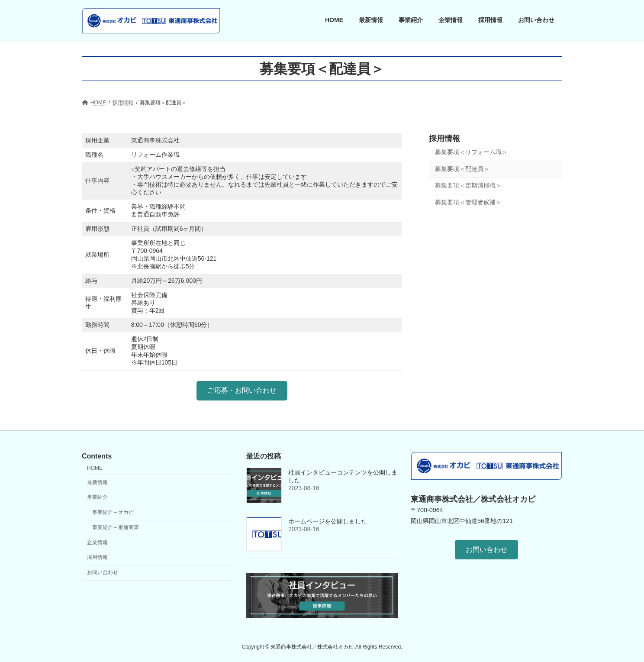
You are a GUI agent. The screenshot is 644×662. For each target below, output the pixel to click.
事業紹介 (97, 497)
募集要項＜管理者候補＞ (468, 202)
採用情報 (444, 139)
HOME (95, 468)
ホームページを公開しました (328, 521)
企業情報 (97, 542)
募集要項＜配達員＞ (462, 168)
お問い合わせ (103, 572)
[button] (242, 391)
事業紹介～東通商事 (116, 527)
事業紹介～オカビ (113, 512)
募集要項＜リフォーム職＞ (471, 152)
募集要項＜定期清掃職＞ (468, 185)
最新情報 (97, 482)
